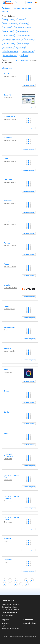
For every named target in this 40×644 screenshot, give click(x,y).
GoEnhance (8, 201)
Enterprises (21, 20)
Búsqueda (16, 3)
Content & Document (10, 55)
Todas (4, 16)
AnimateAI (8, 138)
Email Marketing (23, 35)
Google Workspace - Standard (11, 497)
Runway (7, 243)
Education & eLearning (10, 51)
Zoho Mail (8, 538)
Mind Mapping (23, 43)
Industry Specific (8, 20)
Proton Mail (8, 560)
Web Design (29, 39)
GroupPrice (8, 95)
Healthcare (24, 55)
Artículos (33, 60)
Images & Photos (9, 43)
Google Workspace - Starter (11, 518)
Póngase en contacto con (10, 629)
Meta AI (7, 433)
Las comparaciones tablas (11, 610)
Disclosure (5, 623)
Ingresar (29, 3)
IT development (8, 31)
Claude (7, 391)
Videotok (7, 222)
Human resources (28, 51)
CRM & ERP (7, 27)
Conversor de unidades (10, 612)
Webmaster (19, 27)
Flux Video (8, 180)
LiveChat (7, 285)
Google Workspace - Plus (11, 476)
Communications (8, 35)
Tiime (6, 369)
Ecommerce (17, 39)
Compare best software (10, 607)
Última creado (7, 68)
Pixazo (6, 264)
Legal (4, 626)
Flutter (6, 306)
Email (6, 330)
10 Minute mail (9, 327)
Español (36, 3)
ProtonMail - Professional (9, 455)
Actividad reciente (30, 623)
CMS (28, 27)
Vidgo (6, 159)
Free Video (8, 74)
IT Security (21, 47)
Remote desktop (8, 47)
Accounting (24, 24)
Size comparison (7, 615)
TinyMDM (7, 348)
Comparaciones (22, 60)
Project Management (10, 24)
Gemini (7, 412)
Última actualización (7, 61)
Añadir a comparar (29, 85)
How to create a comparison (11, 604)
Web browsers (22, 31)
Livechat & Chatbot (10, 288)
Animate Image (9, 116)
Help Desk (6, 39)
